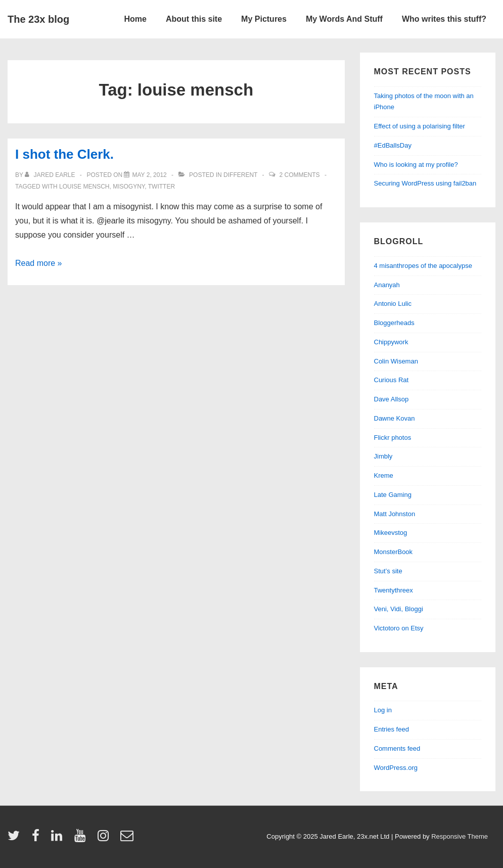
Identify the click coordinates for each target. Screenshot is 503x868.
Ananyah (387, 285)
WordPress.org (396, 768)
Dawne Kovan (395, 418)
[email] (128, 839)
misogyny (129, 187)
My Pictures (264, 19)
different (240, 175)
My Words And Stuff (344, 19)
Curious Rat (392, 380)
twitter (162, 187)
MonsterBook (394, 552)
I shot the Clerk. (64, 154)
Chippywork (391, 342)
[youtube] (82, 839)
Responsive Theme (460, 836)
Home (135, 19)
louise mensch (84, 187)
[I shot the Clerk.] (149, 175)
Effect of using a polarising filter (420, 126)
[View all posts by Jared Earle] (51, 175)
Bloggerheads (394, 323)
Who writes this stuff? (444, 19)
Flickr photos (393, 438)
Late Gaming (393, 495)
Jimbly (383, 456)
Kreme (384, 475)
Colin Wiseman (396, 361)
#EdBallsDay (393, 145)
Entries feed (392, 729)
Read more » (39, 263)
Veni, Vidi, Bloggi (399, 609)
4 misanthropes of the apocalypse (423, 266)
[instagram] (105, 839)
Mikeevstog (391, 533)
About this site (194, 19)
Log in (383, 710)
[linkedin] (59, 839)
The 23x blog (38, 19)
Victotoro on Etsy (399, 628)
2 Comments (300, 175)
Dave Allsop (392, 399)
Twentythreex (394, 590)
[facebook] (38, 839)
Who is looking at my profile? (416, 165)
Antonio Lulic (393, 304)
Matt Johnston (395, 514)
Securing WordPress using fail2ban (425, 183)
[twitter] (16, 839)
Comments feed (397, 748)
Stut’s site (388, 571)
